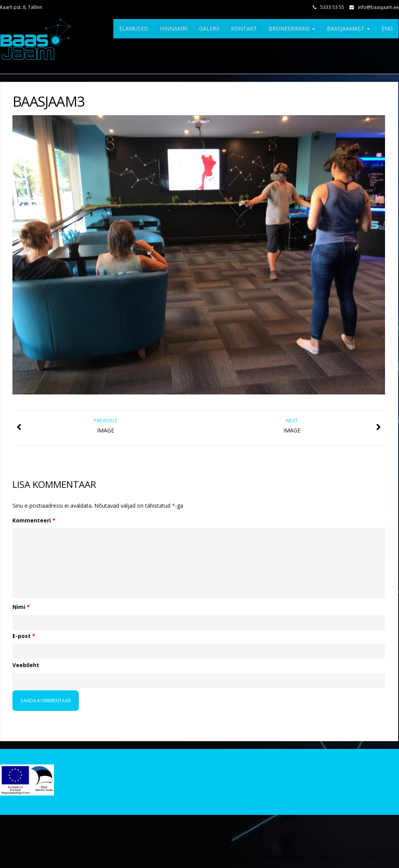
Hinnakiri (174, 29)
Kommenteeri (34, 520)
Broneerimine (292, 29)
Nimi (21, 607)
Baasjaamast (348, 29)
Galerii (209, 29)
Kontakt (244, 29)
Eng (387, 29)
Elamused (134, 29)
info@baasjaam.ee (378, 7)
